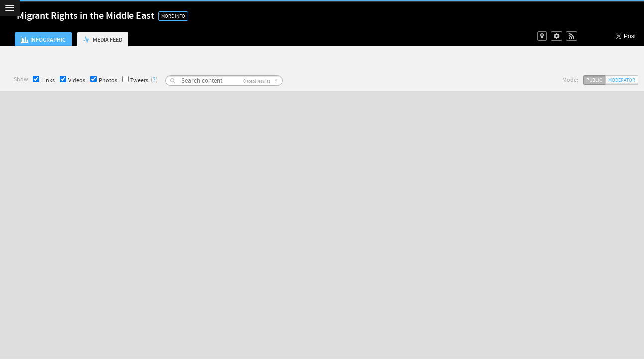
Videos (72, 80)
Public (594, 80)
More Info (173, 16)
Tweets (135, 80)
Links (44, 80)
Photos (104, 80)
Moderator (622, 80)
